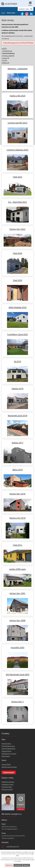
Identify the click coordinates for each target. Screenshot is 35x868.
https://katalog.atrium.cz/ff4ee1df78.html (18, 43)
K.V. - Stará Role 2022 (17, 202)
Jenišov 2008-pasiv (18, 569)
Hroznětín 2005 (18, 647)
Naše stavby (6, 756)
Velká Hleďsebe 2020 (17, 307)
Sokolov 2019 (18, 388)
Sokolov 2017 (18, 443)
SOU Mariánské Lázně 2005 (18, 674)
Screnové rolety (7, 787)
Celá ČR (4, 49)
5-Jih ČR (4, 60)
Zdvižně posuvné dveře (9, 767)
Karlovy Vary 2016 (17, 494)
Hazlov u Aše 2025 (18, 96)
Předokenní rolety (8, 784)
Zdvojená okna (6, 751)
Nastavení (26, 865)
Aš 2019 (17, 361)
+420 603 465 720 (13, 846)
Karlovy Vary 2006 (17, 620)
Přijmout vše (9, 865)
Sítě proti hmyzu (7, 789)
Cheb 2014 (18, 545)
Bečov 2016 (18, 470)
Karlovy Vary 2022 (17, 229)
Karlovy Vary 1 (18, 701)
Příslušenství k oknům (9, 754)
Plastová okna (6, 744)
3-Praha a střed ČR (8, 56)
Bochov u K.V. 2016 (18, 518)
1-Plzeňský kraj (7, 51)
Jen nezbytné (18, 865)
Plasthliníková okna (8, 746)
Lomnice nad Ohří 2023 (17, 123)
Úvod (3, 13)
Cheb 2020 (18, 253)
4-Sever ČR (5, 58)
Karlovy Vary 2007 (17, 593)
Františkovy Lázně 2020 (17, 334)
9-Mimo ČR (5, 63)
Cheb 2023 (18, 177)
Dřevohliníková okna (8, 749)
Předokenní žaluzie (8, 782)
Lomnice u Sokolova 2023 (17, 150)
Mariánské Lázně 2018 (18, 415)
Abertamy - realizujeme (18, 69)
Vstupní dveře (6, 764)
